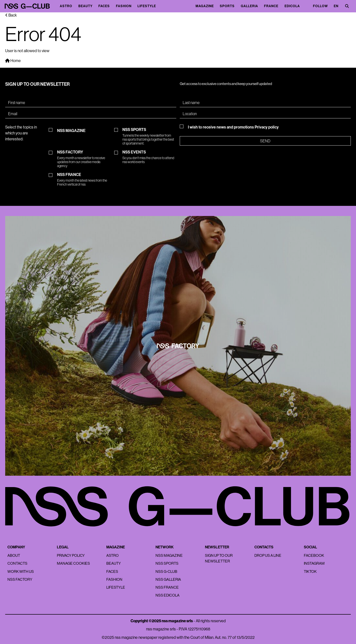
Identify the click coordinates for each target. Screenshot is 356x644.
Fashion (124, 6)
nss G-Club (166, 571)
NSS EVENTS (149, 157)
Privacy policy (267, 127)
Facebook (314, 555)
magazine (205, 6)
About (14, 555)
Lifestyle (147, 6)
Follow (320, 6)
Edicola (292, 6)
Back (11, 15)
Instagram (314, 563)
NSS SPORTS (149, 136)
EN (336, 6)
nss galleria (168, 579)
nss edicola (167, 595)
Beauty (85, 6)
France (271, 6)
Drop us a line (268, 555)
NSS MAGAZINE (71, 131)
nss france (167, 587)
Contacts (17, 563)
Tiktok (310, 571)
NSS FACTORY (84, 159)
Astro (66, 6)
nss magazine (169, 555)
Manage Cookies (73, 563)
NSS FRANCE (84, 179)
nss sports (167, 563)
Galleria (249, 6)
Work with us (21, 571)
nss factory (20, 579)
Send (265, 141)
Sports (227, 6)
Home (13, 61)
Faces (104, 6)
